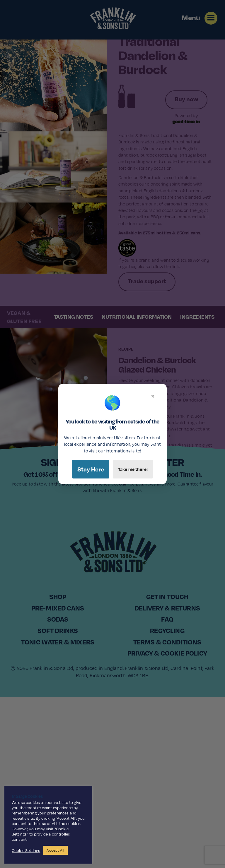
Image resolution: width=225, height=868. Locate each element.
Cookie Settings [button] (26, 850)
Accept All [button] (55, 850)
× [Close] (153, 396)
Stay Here (91, 469)
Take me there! (133, 469)
